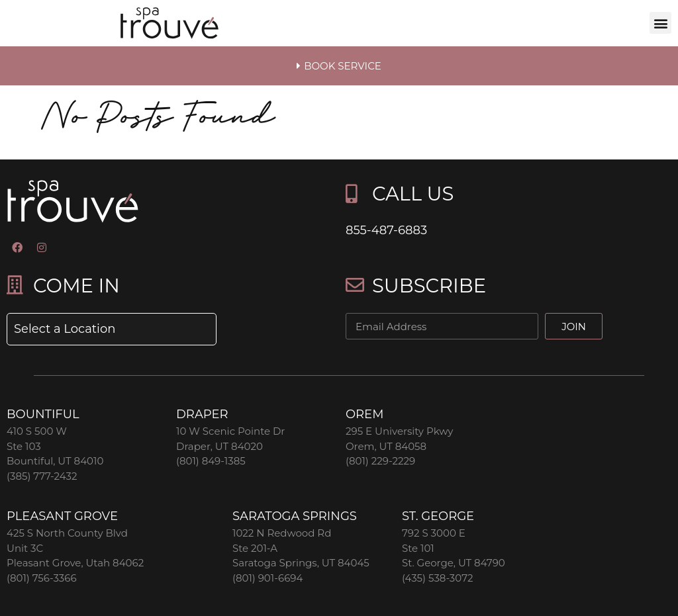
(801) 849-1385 (211, 461)
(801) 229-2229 (380, 461)
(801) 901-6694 (267, 578)
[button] (660, 23)
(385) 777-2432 (42, 476)
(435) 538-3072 (438, 578)
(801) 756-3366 (42, 578)
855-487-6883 (386, 230)
